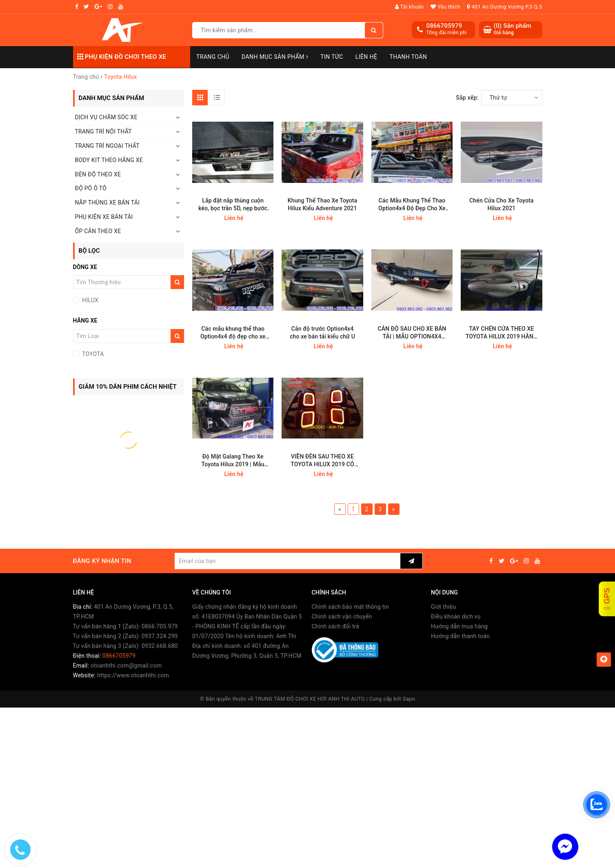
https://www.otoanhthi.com (133, 675)
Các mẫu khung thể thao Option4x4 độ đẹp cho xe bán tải (233, 333)
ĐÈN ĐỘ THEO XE (98, 174)
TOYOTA (92, 354)
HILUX (90, 300)
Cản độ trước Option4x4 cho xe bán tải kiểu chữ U (322, 333)
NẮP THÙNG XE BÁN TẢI (108, 203)
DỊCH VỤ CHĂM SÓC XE (106, 117)
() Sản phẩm (513, 29)
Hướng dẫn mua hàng (459, 626)
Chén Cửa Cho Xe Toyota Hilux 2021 (502, 204)
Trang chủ (213, 57)
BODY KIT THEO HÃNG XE (109, 160)
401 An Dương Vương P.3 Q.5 (504, 7)
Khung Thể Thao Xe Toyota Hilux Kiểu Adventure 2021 (323, 204)
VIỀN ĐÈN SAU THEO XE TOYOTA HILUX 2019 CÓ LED (322, 461)
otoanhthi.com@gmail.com (126, 665)
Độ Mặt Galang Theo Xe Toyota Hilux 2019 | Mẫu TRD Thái (233, 461)
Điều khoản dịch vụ (456, 617)
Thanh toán (408, 57)
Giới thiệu (443, 607)
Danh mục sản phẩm (275, 57)
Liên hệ (366, 57)
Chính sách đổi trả (336, 626)
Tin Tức (332, 57)
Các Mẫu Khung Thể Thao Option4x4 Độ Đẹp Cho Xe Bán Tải (412, 205)
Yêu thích (445, 7)
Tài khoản (410, 7)
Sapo (409, 699)
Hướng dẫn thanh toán (460, 636)
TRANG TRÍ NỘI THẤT (103, 131)
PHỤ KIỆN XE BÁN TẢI (104, 217)
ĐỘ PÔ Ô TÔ (91, 188)
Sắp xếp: (467, 98)
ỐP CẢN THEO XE (98, 231)
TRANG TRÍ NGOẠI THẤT (107, 146)
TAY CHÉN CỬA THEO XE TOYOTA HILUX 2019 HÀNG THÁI (502, 333)
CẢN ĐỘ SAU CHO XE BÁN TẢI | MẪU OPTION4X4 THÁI (412, 333)
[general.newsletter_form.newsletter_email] (288, 561)
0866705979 (444, 26)
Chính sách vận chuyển (342, 617)
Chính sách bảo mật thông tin (351, 607)
